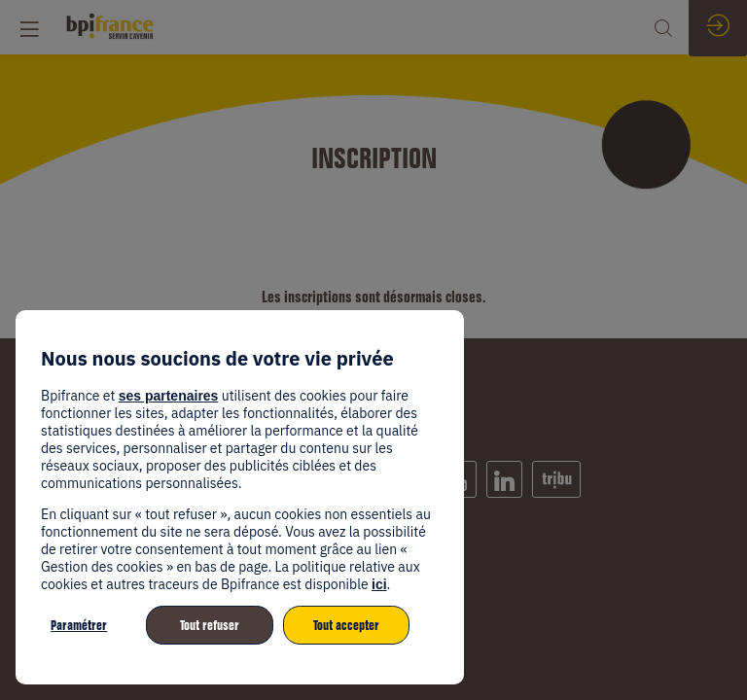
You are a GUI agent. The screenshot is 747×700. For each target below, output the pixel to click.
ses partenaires (169, 396)
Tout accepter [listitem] (346, 625)
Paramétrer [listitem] (79, 625)
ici (379, 584)
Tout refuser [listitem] (210, 625)
